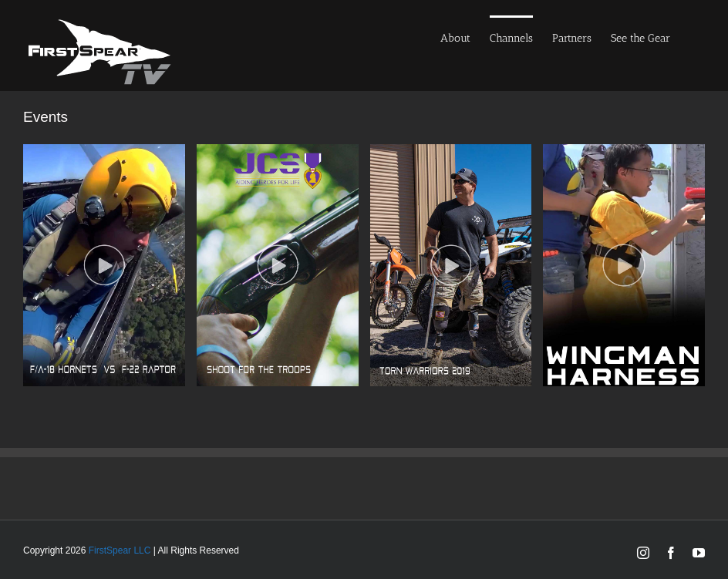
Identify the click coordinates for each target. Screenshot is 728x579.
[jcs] (278, 151)
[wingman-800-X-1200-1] (624, 151)
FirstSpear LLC (120, 550)
